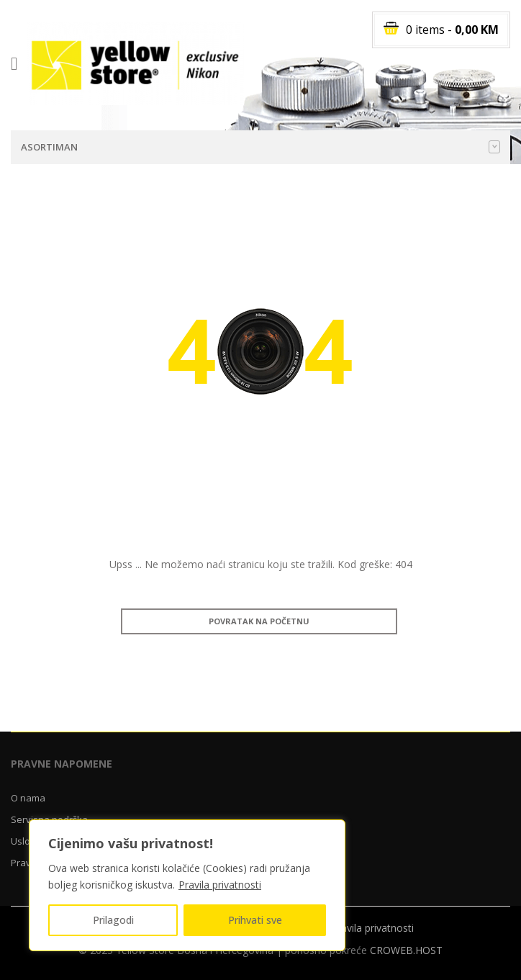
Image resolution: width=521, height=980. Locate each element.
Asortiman (260, 147)
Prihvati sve (255, 920)
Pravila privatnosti (220, 885)
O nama (28, 798)
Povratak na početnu (259, 621)
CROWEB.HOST (406, 950)
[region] (187, 885)
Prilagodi (113, 920)
